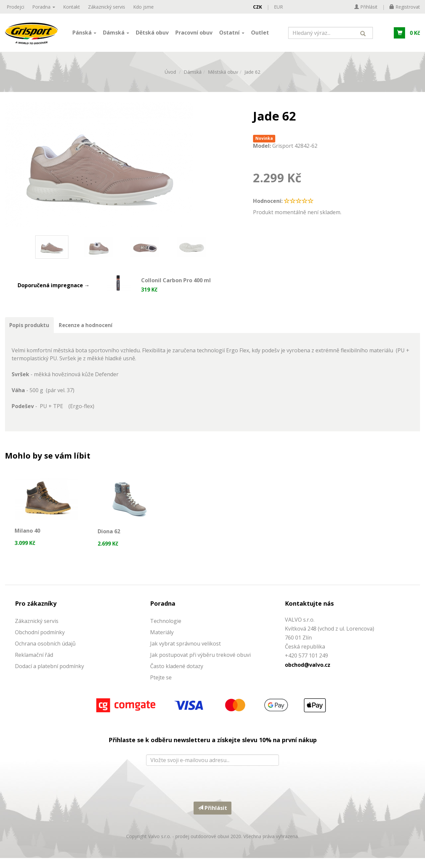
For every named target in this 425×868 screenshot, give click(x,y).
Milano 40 (28, 537)
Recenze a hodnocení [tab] (89, 331)
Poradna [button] (44, 7)
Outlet (260, 34)
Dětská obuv (152, 34)
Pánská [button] (84, 34)
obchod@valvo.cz (308, 674)
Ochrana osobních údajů (45, 653)
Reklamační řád (34, 664)
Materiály (162, 642)
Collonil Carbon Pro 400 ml (176, 286)
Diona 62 (110, 539)
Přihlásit (212, 818)
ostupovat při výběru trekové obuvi (207, 664)
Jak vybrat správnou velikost (185, 653)
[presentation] (212, 792)
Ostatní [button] (232, 34)
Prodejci (15, 7)
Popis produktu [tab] (30, 331)
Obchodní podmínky (40, 642)
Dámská (193, 77)
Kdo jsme (143, 7)
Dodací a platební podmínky (49, 676)
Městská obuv (223, 77)
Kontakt (72, 7)
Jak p (156, 664)
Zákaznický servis (107, 7)
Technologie (166, 631)
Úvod (170, 77)
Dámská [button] (116, 34)
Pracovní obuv (194, 34)
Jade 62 (252, 77)
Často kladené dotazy (177, 676)
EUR (278, 7)
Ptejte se (161, 687)
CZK (257, 7)
